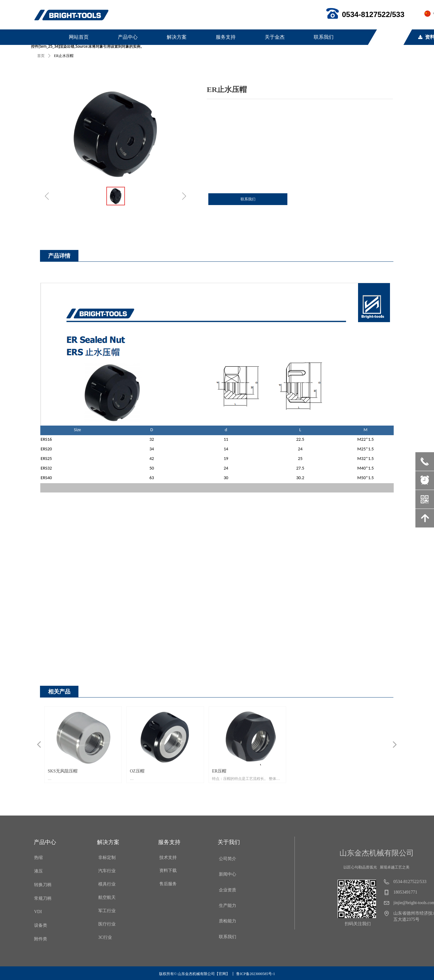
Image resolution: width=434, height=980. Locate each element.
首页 (41, 56)
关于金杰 (275, 37)
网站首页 (79, 37)
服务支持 (226, 37)
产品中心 (128, 37)
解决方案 (177, 37)
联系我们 (324, 37)
